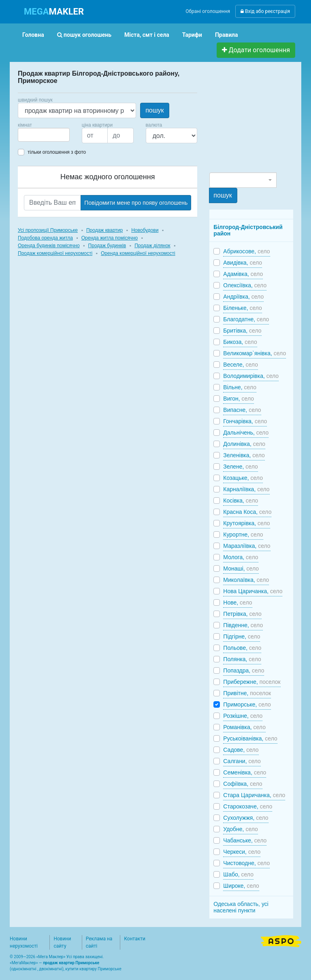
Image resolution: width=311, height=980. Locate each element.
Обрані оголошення (208, 11)
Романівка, (244, 727)
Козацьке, (243, 478)
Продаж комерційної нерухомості (55, 253)
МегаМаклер (24, 963)
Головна (33, 35)
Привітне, (247, 693)
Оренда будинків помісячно (49, 246)
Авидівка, (243, 263)
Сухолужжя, (246, 818)
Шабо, (238, 874)
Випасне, (242, 410)
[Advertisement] (260, 121)
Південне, (243, 625)
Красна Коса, (247, 512)
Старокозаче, (248, 806)
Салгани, (242, 761)
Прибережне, (252, 682)
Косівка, (241, 501)
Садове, (241, 750)
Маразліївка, (247, 546)
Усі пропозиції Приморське (48, 230)
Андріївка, (243, 297)
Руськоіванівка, (250, 738)
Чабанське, (245, 840)
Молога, (241, 557)
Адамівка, (243, 274)
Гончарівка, (245, 421)
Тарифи (192, 35)
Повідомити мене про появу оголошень (136, 203)
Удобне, (241, 829)
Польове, (242, 648)
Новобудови (145, 230)
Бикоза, (240, 342)
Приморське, (247, 704)
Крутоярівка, (246, 523)
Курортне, (243, 535)
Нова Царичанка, (253, 591)
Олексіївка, (245, 285)
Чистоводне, (246, 863)
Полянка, (242, 659)
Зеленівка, (244, 455)
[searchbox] (32, 135)
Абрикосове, (246, 251)
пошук (154, 110)
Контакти (135, 939)
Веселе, (241, 365)
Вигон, (239, 399)
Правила (227, 35)
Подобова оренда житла (45, 238)
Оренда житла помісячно (110, 238)
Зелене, (240, 467)
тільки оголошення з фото (57, 152)
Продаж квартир (104, 230)
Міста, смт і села (147, 35)
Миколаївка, (246, 580)
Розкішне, (243, 716)
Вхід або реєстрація (265, 11)
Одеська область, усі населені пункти (241, 907)
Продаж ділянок (152, 246)
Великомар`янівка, (255, 353)
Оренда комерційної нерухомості (138, 253)
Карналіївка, (246, 489)
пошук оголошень (84, 35)
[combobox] (44, 135)
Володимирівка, (251, 376)
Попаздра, (244, 670)
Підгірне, (242, 636)
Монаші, (241, 568)
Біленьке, (243, 308)
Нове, (238, 602)
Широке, (241, 886)
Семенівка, (245, 772)
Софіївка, (243, 784)
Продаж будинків (107, 246)
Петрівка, (242, 614)
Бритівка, (242, 331)
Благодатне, (246, 319)
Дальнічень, (246, 433)
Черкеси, (242, 852)
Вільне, (240, 387)
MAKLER (54, 12)
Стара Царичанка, (254, 795)
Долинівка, (244, 444)
